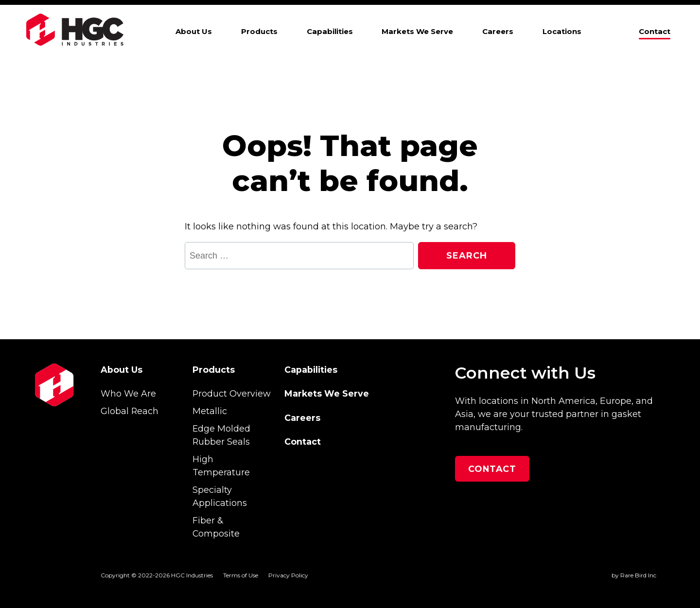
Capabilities (330, 31)
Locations (562, 31)
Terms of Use (241, 575)
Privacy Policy (288, 575)
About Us (194, 31)
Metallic (210, 411)
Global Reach (130, 411)
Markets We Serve (417, 31)
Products (259, 31)
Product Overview (232, 393)
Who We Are (128, 393)
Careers (498, 31)
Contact (655, 31)
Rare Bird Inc (638, 575)
